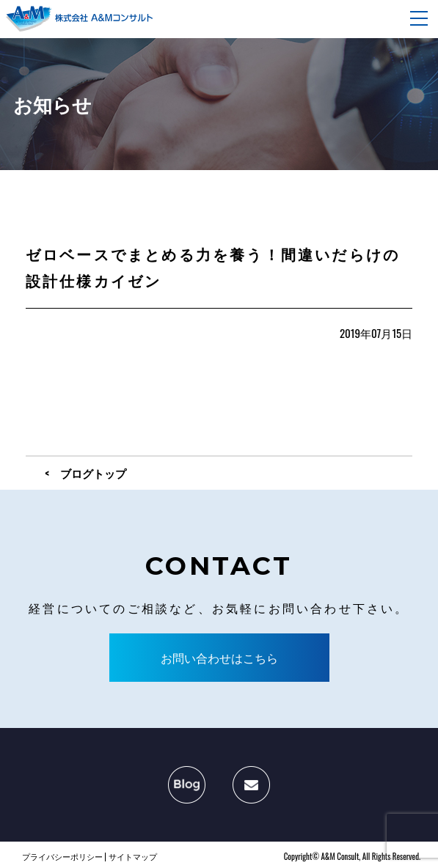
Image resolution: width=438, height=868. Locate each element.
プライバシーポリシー (62, 856)
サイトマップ (133, 856)
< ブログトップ (85, 473)
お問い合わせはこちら (219, 658)
